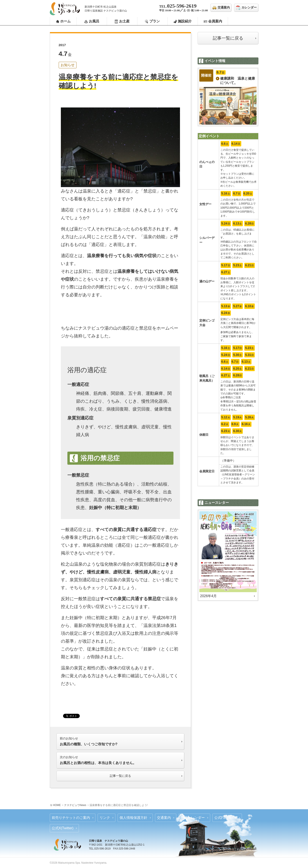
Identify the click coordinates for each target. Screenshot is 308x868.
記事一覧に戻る (228, 38)
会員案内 (215, 21)
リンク (105, 818)
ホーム (65, 21)
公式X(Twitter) (63, 828)
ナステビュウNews (75, 805)
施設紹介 (185, 21)
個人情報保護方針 (133, 818)
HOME (57, 805)
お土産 (124, 21)
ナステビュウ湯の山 (65, 9)
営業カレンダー (193, 818)
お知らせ (68, 65)
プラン (155, 21)
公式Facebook (225, 818)
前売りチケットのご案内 (71, 818)
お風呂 (94, 21)
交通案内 (164, 818)
